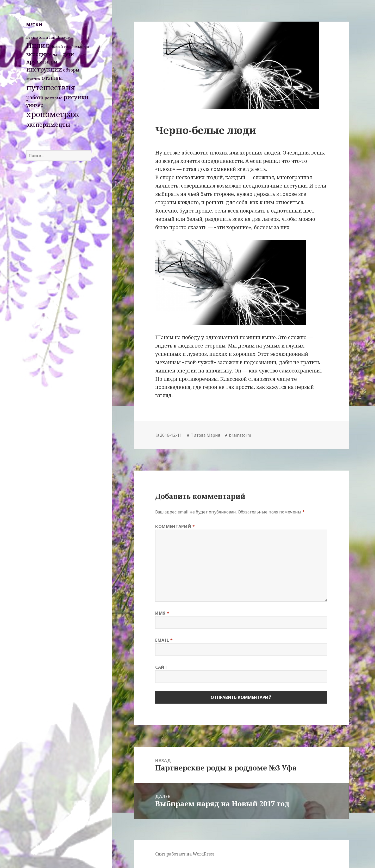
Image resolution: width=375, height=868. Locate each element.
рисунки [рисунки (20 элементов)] (76, 97)
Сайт (161, 667)
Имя (162, 613)
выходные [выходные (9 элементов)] (39, 54)
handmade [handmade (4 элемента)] (60, 37)
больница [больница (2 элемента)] (80, 47)
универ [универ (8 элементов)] (35, 105)
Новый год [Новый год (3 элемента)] (60, 46)
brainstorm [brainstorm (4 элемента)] (37, 37)
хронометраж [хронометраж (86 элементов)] (53, 114)
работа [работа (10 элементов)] (35, 98)
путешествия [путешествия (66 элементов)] (51, 87)
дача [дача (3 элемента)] (57, 54)
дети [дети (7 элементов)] (68, 54)
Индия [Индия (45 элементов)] (38, 45)
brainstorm (240, 435)
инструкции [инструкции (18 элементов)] (44, 69)
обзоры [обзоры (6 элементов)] (71, 70)
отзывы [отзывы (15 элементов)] (52, 78)
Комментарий (175, 526)
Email (164, 640)
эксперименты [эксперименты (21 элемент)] (48, 124)
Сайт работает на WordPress (185, 854)
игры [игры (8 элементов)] (51, 62)
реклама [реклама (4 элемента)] (54, 98)
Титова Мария (205, 435)
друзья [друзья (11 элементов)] (35, 62)
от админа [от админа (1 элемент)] (33, 79)
